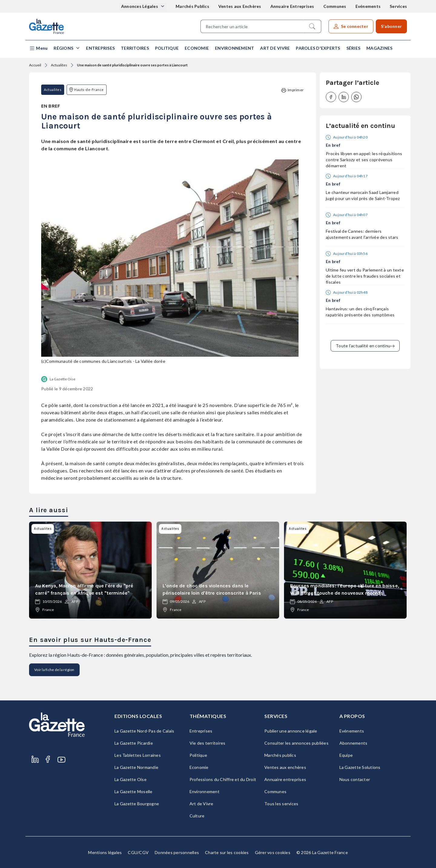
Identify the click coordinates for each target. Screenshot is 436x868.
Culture (197, 816)
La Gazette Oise (63, 379)
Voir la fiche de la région (54, 670)
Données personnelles (177, 852)
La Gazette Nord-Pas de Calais (144, 731)
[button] (38, 48)
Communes (335, 6)
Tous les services (281, 804)
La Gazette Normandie (136, 767)
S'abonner (391, 26)
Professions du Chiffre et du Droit (223, 779)
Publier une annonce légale (291, 731)
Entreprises (100, 48)
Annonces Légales (140, 6)
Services (398, 6)
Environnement (235, 48)
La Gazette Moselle (134, 791)
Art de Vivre (275, 48)
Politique (167, 48)
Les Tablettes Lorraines (138, 755)
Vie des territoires (208, 743)
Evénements (368, 6)
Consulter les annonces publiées (296, 743)
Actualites (59, 65)
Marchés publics (280, 755)
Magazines (379, 48)
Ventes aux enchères (285, 767)
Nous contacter (355, 779)
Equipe (346, 755)
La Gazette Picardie (134, 743)
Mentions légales (105, 852)
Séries (353, 48)
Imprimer (292, 90)
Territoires (135, 48)
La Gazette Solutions (360, 767)
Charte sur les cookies (227, 852)
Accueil (35, 65)
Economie (197, 48)
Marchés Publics (192, 6)
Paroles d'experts (318, 48)
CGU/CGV (138, 852)
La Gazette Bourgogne (137, 804)
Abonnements (353, 743)
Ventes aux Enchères (240, 6)
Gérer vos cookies (273, 852)
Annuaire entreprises (285, 779)
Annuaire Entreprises (292, 6)
